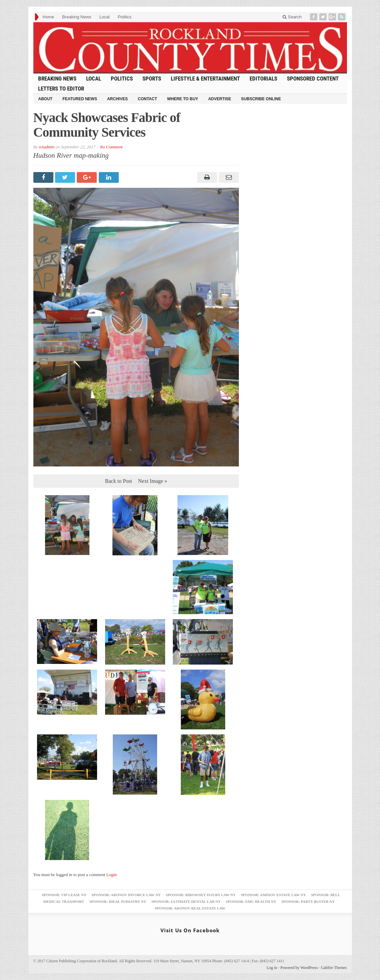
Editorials (263, 79)
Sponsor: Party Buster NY (308, 901)
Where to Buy (183, 99)
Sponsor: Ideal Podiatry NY (118, 901)
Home (49, 17)
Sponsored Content (313, 79)
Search (292, 17)
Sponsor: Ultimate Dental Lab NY (186, 901)
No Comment (111, 147)
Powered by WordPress (299, 968)
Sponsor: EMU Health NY (251, 901)
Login (112, 875)
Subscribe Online (261, 99)
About (46, 99)
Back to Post (119, 481)
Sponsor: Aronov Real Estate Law (190, 908)
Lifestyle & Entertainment (205, 79)
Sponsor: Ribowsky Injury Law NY (201, 895)
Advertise (220, 99)
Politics (125, 17)
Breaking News (77, 17)
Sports (152, 79)
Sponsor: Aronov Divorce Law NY (126, 895)
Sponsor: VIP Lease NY (64, 895)
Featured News (80, 99)
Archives (117, 99)
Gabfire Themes (334, 968)
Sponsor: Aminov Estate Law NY (273, 895)
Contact (147, 99)
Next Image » (153, 481)
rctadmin (46, 147)
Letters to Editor (61, 89)
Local (105, 17)
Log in (272, 968)
